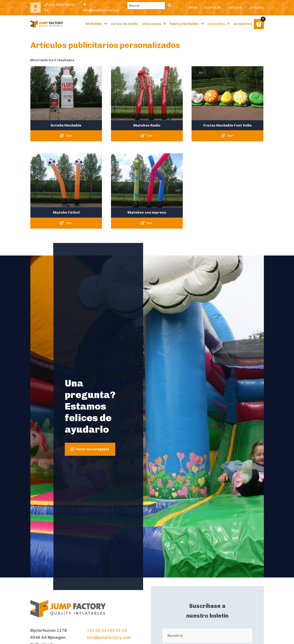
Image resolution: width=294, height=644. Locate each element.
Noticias (235, 7)
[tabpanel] (147, 416)
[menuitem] (36, 8)
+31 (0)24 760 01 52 (60, 8)
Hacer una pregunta (92, 449)
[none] (36, 8)
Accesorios (243, 24)
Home (193, 7)
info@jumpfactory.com (101, 7)
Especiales (216, 24)
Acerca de (213, 7)
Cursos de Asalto (124, 24)
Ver (66, 136)
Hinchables (94, 24)
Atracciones (152, 24)
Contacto (256, 7)
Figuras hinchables (184, 24)
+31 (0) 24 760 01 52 (107, 630)
